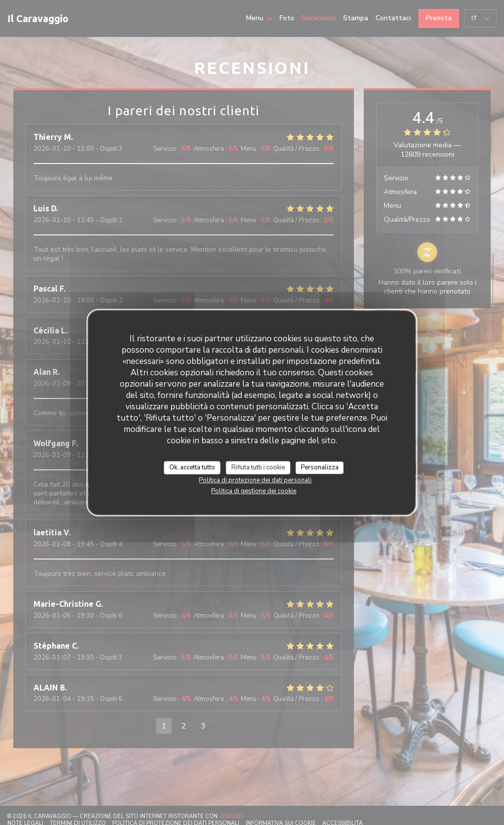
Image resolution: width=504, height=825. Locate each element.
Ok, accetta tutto (192, 467)
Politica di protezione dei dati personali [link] (255, 480)
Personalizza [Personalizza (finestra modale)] (320, 467)
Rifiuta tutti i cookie (258, 467)
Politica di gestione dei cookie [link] (254, 491)
